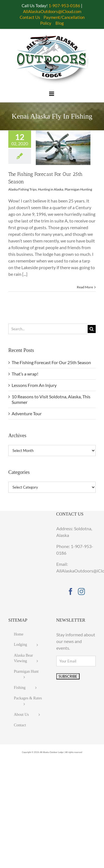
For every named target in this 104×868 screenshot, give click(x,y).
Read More (85, 287)
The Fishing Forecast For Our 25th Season (51, 362)
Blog (60, 23)
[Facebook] (71, 591)
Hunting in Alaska (51, 189)
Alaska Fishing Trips (22, 189)
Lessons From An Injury (34, 385)
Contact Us (30, 17)
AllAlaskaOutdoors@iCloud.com (52, 11)
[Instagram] (81, 591)
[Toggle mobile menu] (52, 94)
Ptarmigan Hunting (78, 189)
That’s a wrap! (25, 374)
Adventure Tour (27, 413)
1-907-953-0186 (64, 6)
